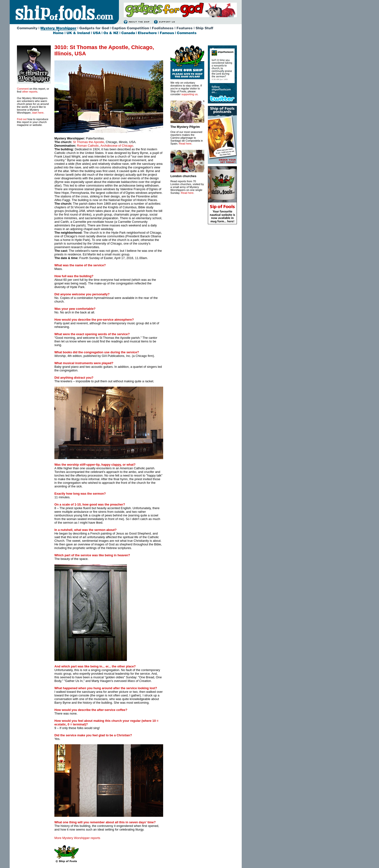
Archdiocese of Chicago (117, 146)
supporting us (189, 94)
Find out (22, 119)
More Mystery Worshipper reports (77, 838)
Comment (23, 89)
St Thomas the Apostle (89, 142)
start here (38, 113)
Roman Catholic (88, 146)
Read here (185, 144)
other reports (30, 92)
